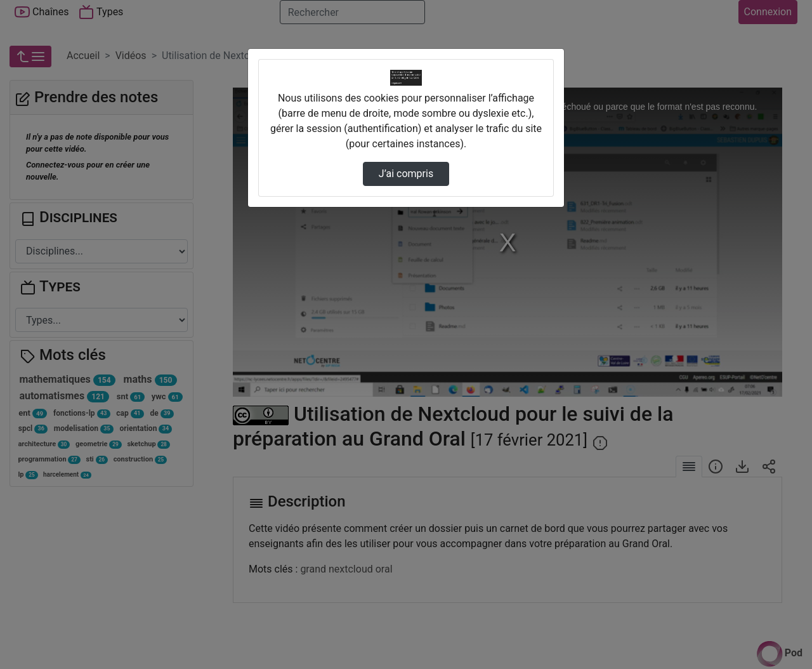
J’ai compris (406, 174)
